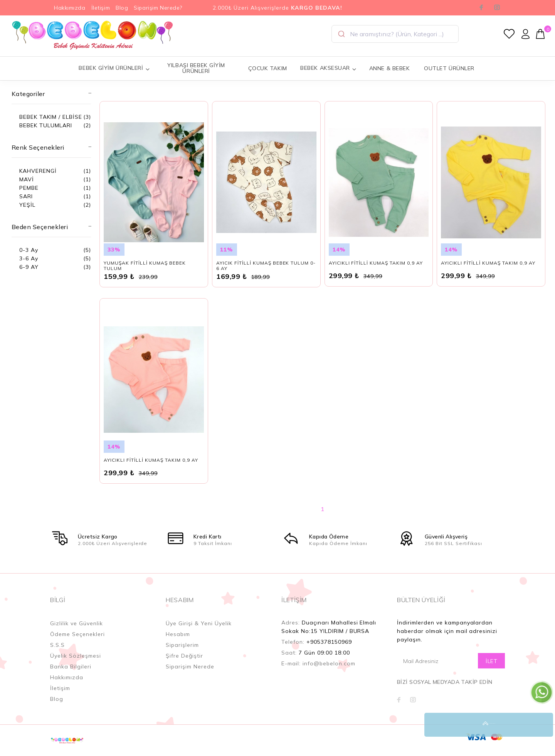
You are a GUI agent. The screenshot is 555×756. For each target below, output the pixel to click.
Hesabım (178, 642)
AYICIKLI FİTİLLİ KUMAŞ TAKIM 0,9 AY (376, 271)
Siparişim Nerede (190, 675)
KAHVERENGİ (38, 171)
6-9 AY (29, 267)
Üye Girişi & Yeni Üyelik (199, 631)
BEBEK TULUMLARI (46, 125)
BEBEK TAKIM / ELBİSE (51, 117)
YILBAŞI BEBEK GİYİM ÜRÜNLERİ (196, 68)
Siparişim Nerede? (158, 8)
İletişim (101, 8)
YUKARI (541, 725)
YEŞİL (27, 205)
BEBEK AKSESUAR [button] (328, 68)
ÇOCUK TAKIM (268, 68)
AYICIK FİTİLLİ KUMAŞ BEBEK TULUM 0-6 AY (266, 274)
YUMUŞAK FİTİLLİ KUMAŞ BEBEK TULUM (145, 274)
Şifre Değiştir (184, 664)
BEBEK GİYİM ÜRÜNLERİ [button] (114, 68)
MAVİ (27, 179)
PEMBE (29, 188)
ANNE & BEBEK (390, 68)
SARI (26, 196)
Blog (122, 8)
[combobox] (395, 34)
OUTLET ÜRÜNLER (449, 68)
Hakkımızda (70, 8)
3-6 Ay (29, 258)
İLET (491, 669)
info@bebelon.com (329, 672)
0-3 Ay (29, 250)
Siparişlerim (182, 653)
